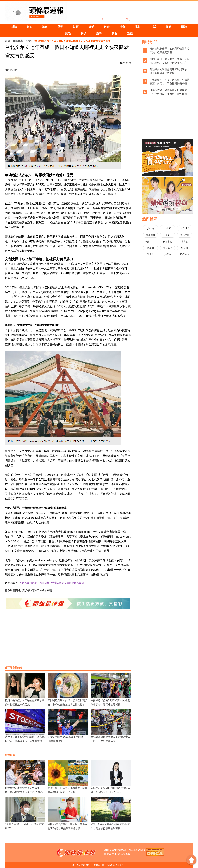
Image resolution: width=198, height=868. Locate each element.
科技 (84, 34)
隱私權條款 (124, 854)
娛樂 (91, 27)
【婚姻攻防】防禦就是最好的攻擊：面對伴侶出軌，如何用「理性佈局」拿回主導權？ (170, 92)
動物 (68, 34)
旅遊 (45, 27)
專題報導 (18, 41)
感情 (14, 27)
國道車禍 (168, 241)
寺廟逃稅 (168, 248)
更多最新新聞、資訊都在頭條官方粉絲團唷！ (30, 590)
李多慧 (185, 241)
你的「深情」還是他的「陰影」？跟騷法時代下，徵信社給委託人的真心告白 (170, 61)
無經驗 (168, 254)
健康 (107, 27)
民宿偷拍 (185, 254)
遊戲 (130, 34)
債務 (169, 27)
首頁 (7, 41)
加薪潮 (185, 248)
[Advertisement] (68, 640)
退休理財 (185, 235)
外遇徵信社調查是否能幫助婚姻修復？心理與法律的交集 (168, 71)
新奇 (99, 34)
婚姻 (29, 27)
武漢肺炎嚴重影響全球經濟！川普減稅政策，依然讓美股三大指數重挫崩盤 (25, 741)
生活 (153, 27)
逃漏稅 (151, 254)
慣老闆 (151, 248)
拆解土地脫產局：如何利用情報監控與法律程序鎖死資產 (170, 51)
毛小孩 (168, 228)
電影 (138, 27)
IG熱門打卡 (151, 241)
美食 (114, 34)
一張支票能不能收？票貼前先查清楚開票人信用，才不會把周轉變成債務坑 (170, 82)
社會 (122, 27)
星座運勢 (151, 235)
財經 (76, 27)
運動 (60, 27)
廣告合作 (109, 854)
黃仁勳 (151, 228)
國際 (184, 27)
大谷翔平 (185, 228)
